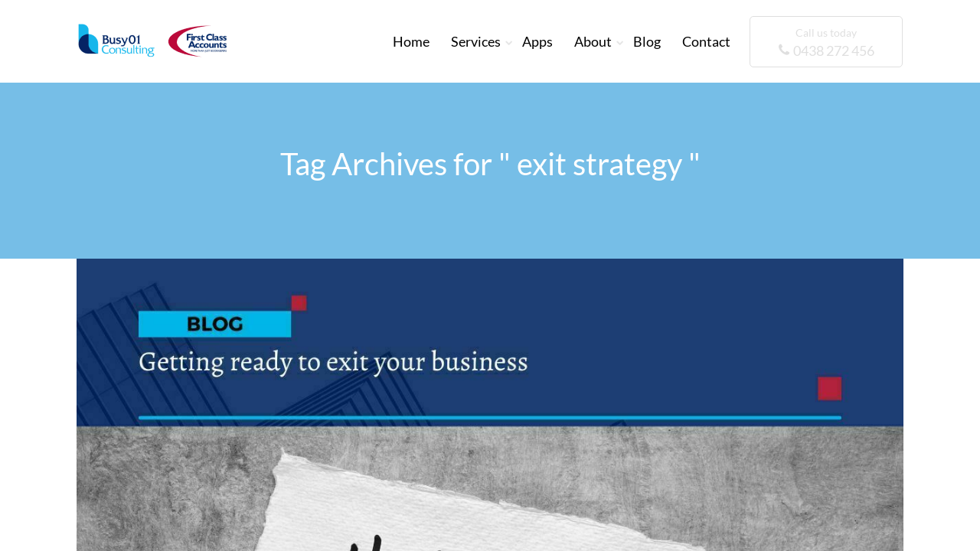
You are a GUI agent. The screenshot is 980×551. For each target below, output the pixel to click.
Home (411, 41)
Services (476, 41)
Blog (647, 41)
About (593, 41)
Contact (706, 41)
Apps (537, 41)
